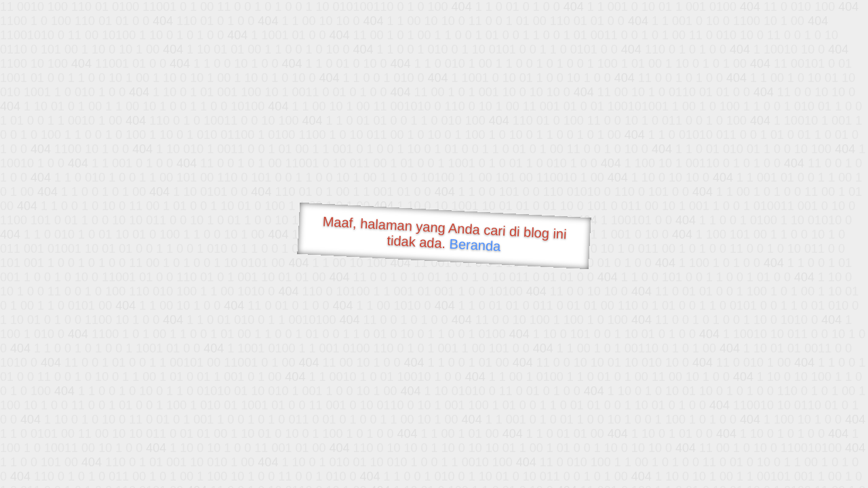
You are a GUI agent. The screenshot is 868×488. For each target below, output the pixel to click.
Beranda (475, 245)
